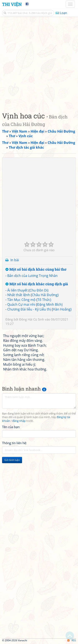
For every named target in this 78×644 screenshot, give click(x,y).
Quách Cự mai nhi (21, 304)
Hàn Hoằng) (62, 309)
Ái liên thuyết (17, 290)
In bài (15, 260)
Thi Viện (12, 4)
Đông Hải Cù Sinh (32, 319)
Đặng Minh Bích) (50, 304)
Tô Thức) (44, 300)
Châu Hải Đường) (45, 295)
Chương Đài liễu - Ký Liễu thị (29, 309)
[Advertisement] (39, 63)
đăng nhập (19, 421)
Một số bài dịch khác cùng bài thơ (36, 269)
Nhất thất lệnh (19, 295)
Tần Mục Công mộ (21, 300)
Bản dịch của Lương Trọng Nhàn (32, 276)
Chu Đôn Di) (39, 290)
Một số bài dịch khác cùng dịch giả (37, 284)
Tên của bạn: (11, 427)
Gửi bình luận (12, 460)
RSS (72, 640)
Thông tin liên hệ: (14, 443)
